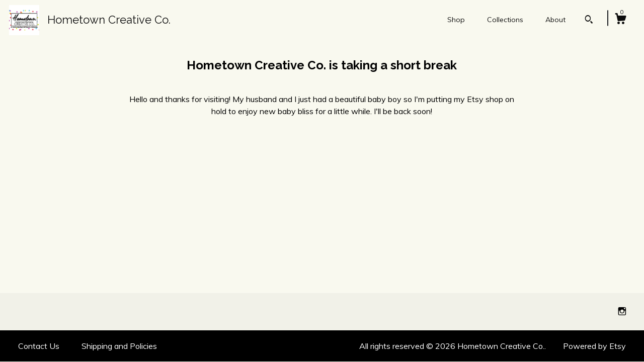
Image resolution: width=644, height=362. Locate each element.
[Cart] (620, 20)
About (555, 20)
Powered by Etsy (594, 346)
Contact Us (39, 346)
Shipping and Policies (119, 346)
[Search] (589, 21)
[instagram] (622, 311)
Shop (456, 20)
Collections (505, 20)
